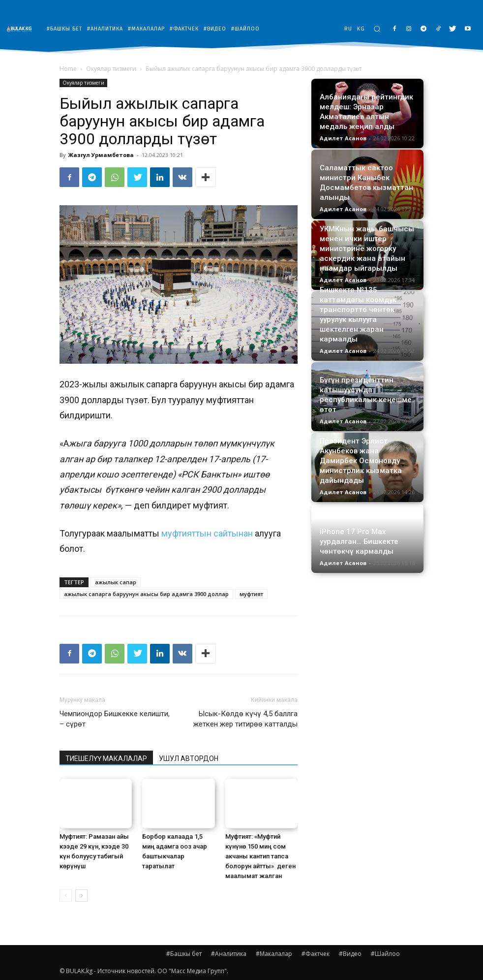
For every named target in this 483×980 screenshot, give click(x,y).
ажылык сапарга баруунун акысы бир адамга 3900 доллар (146, 594)
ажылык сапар (116, 582)
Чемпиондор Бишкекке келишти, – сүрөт (115, 719)
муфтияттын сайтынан (207, 533)
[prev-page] (66, 896)
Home (68, 69)
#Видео (350, 954)
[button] (377, 29)
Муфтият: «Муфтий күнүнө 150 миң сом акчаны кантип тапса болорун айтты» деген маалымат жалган (260, 856)
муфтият (251, 594)
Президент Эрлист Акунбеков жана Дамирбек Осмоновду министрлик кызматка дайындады (361, 461)
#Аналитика (229, 954)
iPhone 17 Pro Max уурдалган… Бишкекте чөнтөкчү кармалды (359, 541)
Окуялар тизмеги (111, 69)
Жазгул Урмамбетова (101, 155)
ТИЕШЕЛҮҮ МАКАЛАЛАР (106, 759)
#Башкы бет (184, 954)
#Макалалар (274, 954)
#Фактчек (316, 954)
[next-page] (81, 896)
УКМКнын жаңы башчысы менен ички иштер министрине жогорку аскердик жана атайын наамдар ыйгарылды (367, 249)
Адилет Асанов (343, 138)
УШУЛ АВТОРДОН (189, 759)
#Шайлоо (385, 954)
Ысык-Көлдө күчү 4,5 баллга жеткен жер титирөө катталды (245, 719)
